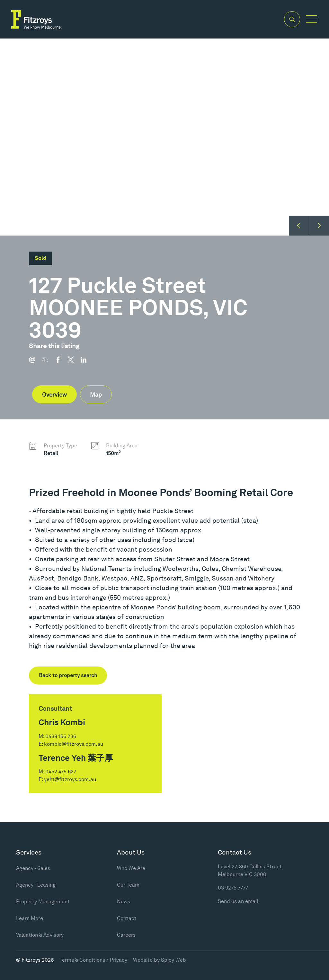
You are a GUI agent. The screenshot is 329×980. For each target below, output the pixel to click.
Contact (127, 918)
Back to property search (68, 675)
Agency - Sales (33, 868)
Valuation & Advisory (40, 935)
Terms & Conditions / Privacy (93, 960)
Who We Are (131, 868)
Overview (54, 395)
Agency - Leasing (36, 885)
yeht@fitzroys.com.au (70, 779)
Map (96, 395)
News (124, 902)
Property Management (43, 902)
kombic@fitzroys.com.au (74, 744)
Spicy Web (173, 960)
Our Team (128, 885)
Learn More (30, 918)
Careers (126, 935)
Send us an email (238, 901)
